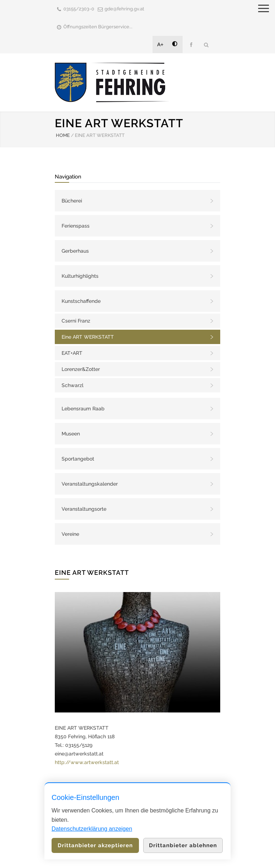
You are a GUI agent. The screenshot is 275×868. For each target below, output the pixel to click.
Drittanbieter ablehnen (183, 845)
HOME (63, 135)
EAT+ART (72, 353)
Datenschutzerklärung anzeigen (92, 829)
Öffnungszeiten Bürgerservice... (98, 27)
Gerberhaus (75, 251)
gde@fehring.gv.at (124, 9)
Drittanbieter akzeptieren (95, 845)
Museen (71, 434)
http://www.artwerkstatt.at (87, 762)
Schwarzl (73, 385)
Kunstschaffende (81, 301)
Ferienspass (76, 226)
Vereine (70, 534)
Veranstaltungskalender (90, 484)
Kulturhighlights (80, 276)
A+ (160, 44)
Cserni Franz (76, 321)
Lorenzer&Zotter (81, 369)
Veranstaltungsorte (84, 509)
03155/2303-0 (79, 9)
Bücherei (72, 201)
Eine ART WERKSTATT (88, 337)
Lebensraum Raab (83, 409)
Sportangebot (78, 459)
